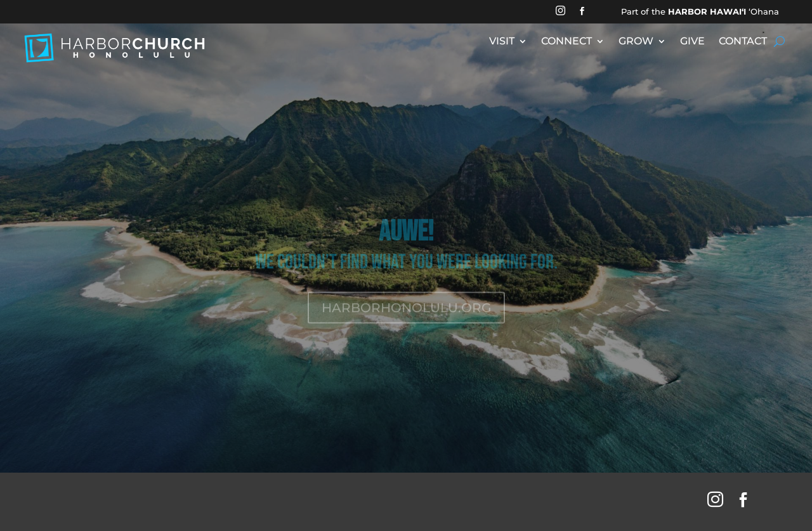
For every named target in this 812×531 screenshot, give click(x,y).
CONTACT (743, 42)
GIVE (692, 42)
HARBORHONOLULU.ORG (406, 317)
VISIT (502, 42)
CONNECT (566, 42)
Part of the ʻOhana (700, 11)
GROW (636, 42)
